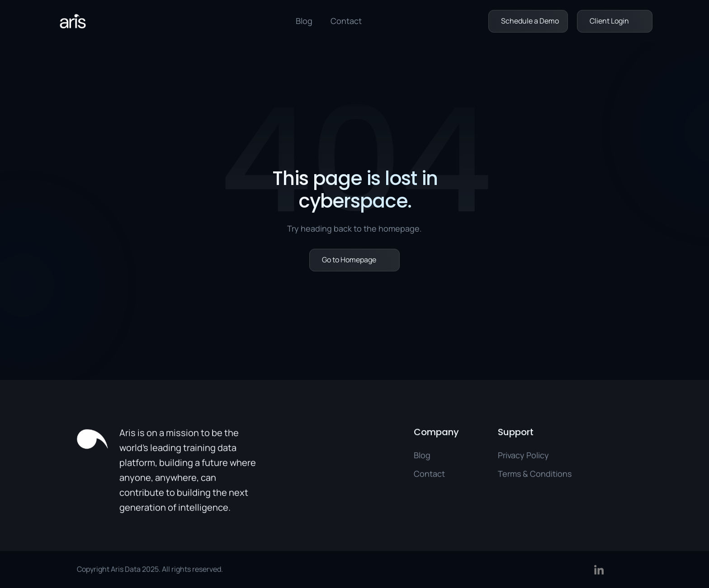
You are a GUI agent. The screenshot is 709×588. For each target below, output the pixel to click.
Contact (346, 21)
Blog (304, 21)
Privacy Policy (523, 457)
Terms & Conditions (535, 476)
